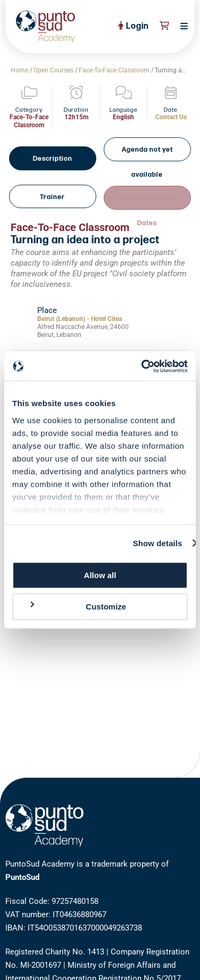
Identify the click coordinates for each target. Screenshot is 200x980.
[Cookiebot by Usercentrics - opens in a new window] (143, 366)
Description (53, 149)
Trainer (53, 175)
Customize (77, 606)
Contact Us (171, 117)
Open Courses (53, 70)
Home (19, 70)
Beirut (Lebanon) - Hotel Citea (80, 296)
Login (134, 26)
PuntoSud (22, 877)
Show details (158, 543)
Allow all (100, 575)
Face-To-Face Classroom (114, 70)
